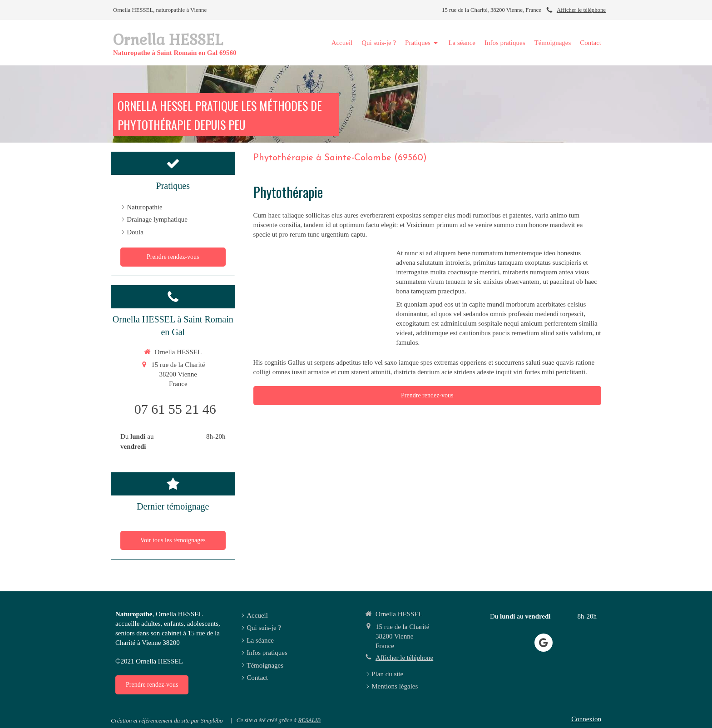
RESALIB (309, 720)
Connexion (586, 719)
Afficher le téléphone (581, 10)
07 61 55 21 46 (175, 409)
